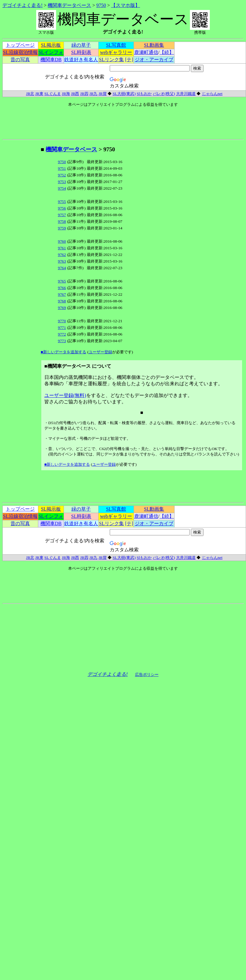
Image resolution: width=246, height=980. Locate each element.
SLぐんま (53, 94)
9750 (101, 5)
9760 (62, 241)
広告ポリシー (147, 674)
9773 (62, 341)
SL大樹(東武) (124, 94)
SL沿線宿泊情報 (20, 52)
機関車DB (51, 60)
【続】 (167, 52)
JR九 (93, 94)
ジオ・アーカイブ (154, 60)
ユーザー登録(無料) (65, 395)
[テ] (129, 60)
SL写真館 (116, 45)
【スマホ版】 (125, 5)
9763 (62, 261)
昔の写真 (20, 60)
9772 (62, 334)
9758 (62, 221)
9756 (62, 208)
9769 (62, 308)
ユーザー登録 (100, 352)
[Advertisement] (21, 236)
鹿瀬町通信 (146, 52)
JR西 (75, 94)
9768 (62, 301)
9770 (62, 321)
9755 (62, 202)
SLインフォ (51, 52)
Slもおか (144, 94)
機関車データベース (69, 5)
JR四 (84, 94)
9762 (62, 255)
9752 (62, 175)
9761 (62, 248)
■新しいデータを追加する (63, 352)
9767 (62, 294)
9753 (62, 182)
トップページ (20, 45)
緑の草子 (81, 45)
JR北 (30, 94)
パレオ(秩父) (164, 94)
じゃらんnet (212, 94)
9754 (62, 188)
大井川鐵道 (186, 94)
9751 (62, 168)
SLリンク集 (111, 60)
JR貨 (103, 94)
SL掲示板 (51, 45)
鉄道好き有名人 (81, 60)
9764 (62, 268)
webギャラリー (116, 52)
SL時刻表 (81, 52)
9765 (62, 281)
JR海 (66, 94)
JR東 (39, 94)
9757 (62, 215)
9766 (62, 288)
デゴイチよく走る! (22, 5)
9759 (62, 228)
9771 (62, 328)
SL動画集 (154, 45)
